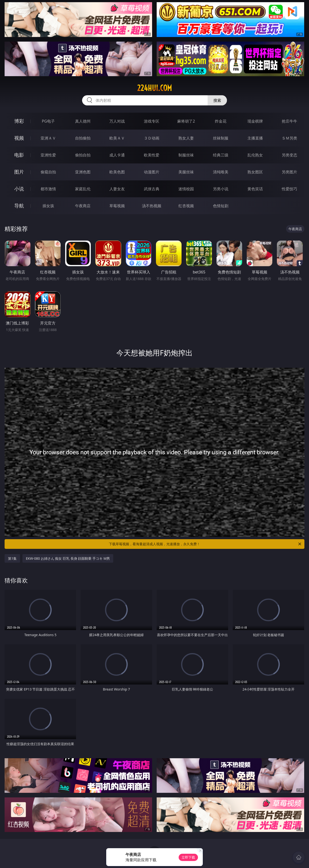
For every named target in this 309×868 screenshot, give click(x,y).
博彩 (19, 121)
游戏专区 (152, 121)
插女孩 (48, 206)
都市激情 (48, 189)
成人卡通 (117, 155)
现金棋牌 (255, 121)
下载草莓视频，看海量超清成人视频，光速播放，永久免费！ (205, 544)
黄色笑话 (255, 189)
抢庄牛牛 (289, 121)
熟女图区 (255, 172)
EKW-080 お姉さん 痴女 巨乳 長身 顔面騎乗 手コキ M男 (68, 558)
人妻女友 (117, 189)
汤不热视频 (152, 206)
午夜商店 (83, 206)
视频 (19, 138)
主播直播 (255, 138)
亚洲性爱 (48, 155)
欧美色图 (117, 172)
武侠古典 (152, 189)
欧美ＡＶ (117, 138)
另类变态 (289, 155)
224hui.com (154, 88)
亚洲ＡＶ (48, 138)
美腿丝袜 (186, 172)
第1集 (12, 558)
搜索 (217, 100)
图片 (19, 172)
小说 (19, 189)
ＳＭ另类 (289, 138)
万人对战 (117, 121)
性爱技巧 (289, 189)
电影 (19, 155)
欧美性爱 (152, 155)
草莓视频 (117, 206)
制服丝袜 (186, 155)
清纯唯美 (221, 172)
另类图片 (289, 172)
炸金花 (221, 121)
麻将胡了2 (186, 121)
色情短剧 (221, 206)
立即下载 (188, 857)
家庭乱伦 (83, 189)
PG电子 (48, 121)
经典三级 (221, 155)
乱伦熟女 (255, 155)
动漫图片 (152, 172)
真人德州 (83, 121)
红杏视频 (186, 206)
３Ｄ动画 (152, 138)
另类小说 (221, 189)
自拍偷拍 (83, 138)
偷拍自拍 (83, 155)
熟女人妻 (186, 138)
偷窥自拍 (48, 172)
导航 (19, 206)
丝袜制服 (221, 138)
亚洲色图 (83, 172)
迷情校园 (186, 189)
